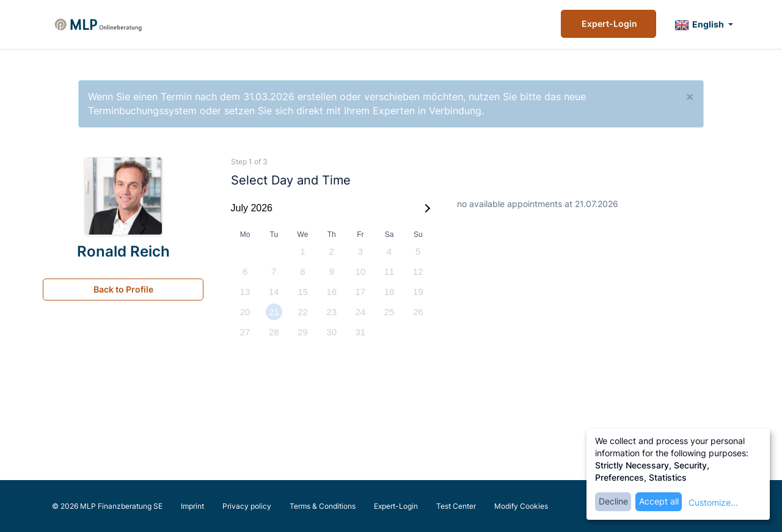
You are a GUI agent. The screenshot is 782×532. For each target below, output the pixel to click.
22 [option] (303, 312)
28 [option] (274, 332)
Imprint (192, 506)
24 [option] (361, 312)
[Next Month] (426, 208)
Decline (613, 501)
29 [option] (303, 332)
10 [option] (361, 271)
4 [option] (389, 251)
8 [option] (302, 271)
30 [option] (331, 332)
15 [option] (303, 292)
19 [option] (418, 292)
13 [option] (245, 292)
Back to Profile (123, 289)
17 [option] (361, 292)
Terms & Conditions (323, 506)
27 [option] (245, 332)
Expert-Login (608, 24)
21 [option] (274, 312)
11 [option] (389, 271)
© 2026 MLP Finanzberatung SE (107, 506)
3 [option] (360, 251)
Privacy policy (247, 506)
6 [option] (245, 271)
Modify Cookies (521, 506)
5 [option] (418, 251)
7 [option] (274, 271)
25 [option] (389, 312)
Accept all (659, 501)
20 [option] (245, 312)
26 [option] (418, 312)
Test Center (456, 506)
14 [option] (274, 292)
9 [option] (331, 271)
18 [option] (389, 292)
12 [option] (418, 271)
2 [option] (331, 251)
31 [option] (361, 332)
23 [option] (331, 312)
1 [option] (302, 251)
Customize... (713, 502)
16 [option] (331, 292)
